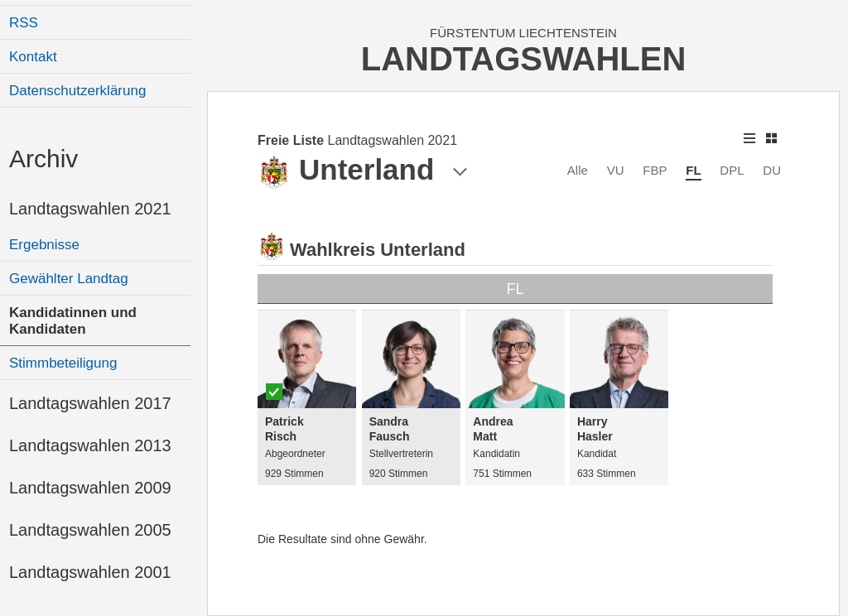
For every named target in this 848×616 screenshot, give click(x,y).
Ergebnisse (44, 245)
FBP (655, 170)
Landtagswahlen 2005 (90, 530)
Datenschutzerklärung (77, 91)
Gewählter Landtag (69, 279)
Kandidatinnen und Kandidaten (73, 321)
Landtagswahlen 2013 (90, 445)
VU (616, 170)
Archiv (43, 159)
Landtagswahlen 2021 (90, 209)
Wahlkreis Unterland (378, 250)
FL (693, 170)
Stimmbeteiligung (63, 363)
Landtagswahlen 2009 (90, 488)
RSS (24, 23)
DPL (732, 170)
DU (772, 170)
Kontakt (33, 57)
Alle (578, 170)
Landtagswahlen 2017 (90, 403)
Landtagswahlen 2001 (90, 572)
